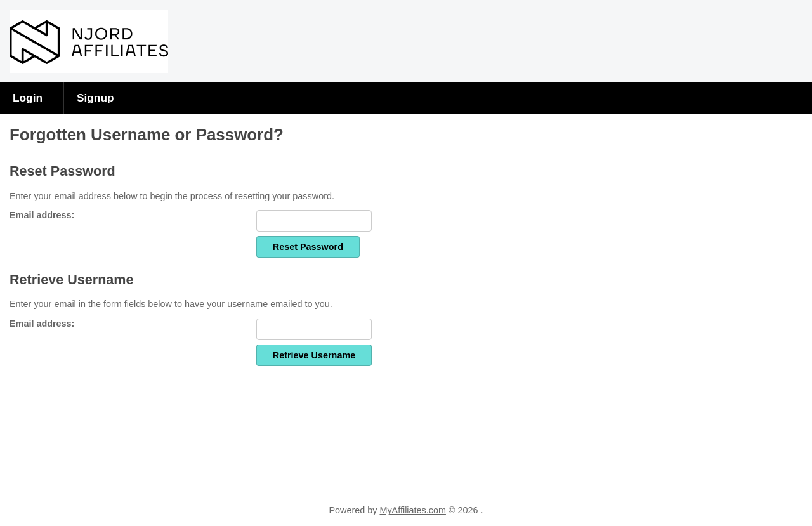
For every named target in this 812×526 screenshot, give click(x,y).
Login (28, 98)
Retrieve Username (314, 355)
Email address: (42, 215)
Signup (95, 98)
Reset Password (308, 247)
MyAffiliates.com (413, 510)
